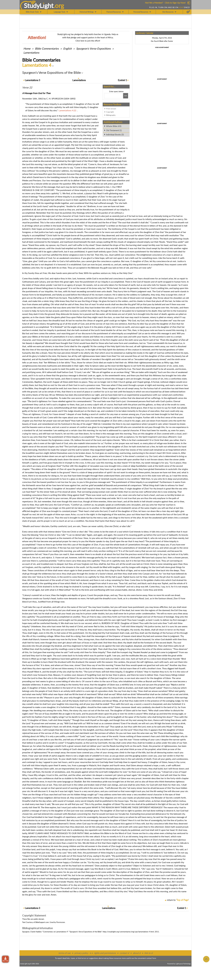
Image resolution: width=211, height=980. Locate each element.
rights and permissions (105, 953)
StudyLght (39, 6)
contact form (151, 958)
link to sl (148, 953)
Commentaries (47, 48)
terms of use (65, 953)
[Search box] (113, 96)
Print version (111, 109)
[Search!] (126, 96)
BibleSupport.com (42, 922)
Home (27, 48)
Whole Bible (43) (114, 126)
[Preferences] (188, 12)
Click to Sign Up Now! (175, 3)
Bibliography (111, 115)
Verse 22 (27, 88)
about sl (137, 953)
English (67, 48)
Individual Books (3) (115, 135)
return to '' (178, 900)
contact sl (124, 953)
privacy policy (81, 953)
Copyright (110, 112)
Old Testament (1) (114, 130)
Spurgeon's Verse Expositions (93, 48)
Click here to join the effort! (88, 41)
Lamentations (31, 53)
